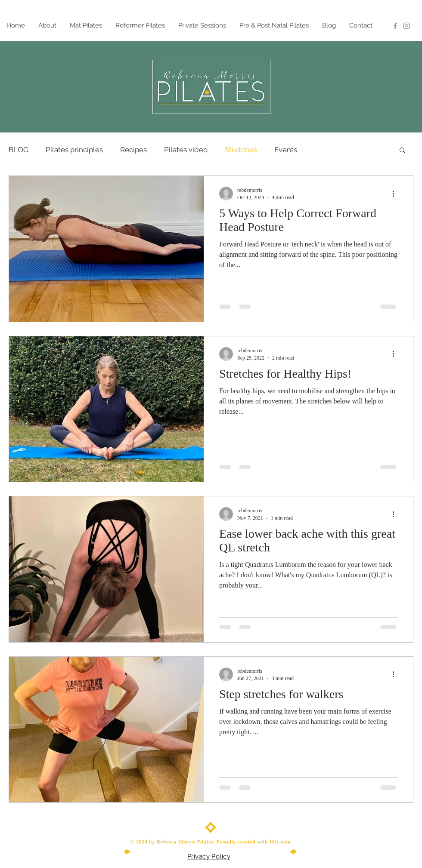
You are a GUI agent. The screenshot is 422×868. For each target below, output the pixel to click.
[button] (402, 151)
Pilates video (186, 150)
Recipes (133, 150)
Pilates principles (74, 150)
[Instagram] (406, 26)
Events (286, 150)
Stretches (241, 150)
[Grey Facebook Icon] (395, 26)
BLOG (19, 150)
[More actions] (396, 194)
